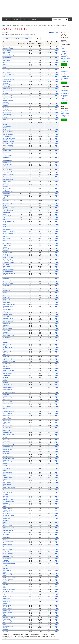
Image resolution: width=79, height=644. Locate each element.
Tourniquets (6, 195)
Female (5, 219)
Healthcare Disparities (9, 231)
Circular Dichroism (8, 526)
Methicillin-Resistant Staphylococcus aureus (9, 389)
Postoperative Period (9, 176)
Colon (5, 62)
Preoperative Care (8, 192)
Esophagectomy (8, 329)
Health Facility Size (9, 270)
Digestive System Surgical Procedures (66, 60)
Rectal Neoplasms (8, 47)
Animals (6, 631)
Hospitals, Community (9, 415)
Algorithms (6, 455)
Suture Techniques (8, 401)
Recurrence (6, 439)
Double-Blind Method (9, 488)
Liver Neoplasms (8, 432)
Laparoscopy (7, 61)
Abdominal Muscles (9, 74)
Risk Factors (7, 356)
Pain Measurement (8, 457)
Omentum (6, 289)
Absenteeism (7, 287)
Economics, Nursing (9, 481)
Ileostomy (6, 332)
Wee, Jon (64, 117)
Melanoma (6, 278)
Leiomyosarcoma (8, 318)
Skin (5, 443)
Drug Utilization (7, 346)
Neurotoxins (7, 323)
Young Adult (7, 498)
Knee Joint (6, 600)
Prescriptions (7, 254)
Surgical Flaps (7, 396)
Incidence (6, 251)
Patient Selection (8, 426)
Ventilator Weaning (8, 543)
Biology (5, 292)
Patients (6, 548)
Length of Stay (7, 94)
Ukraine (5, 327)
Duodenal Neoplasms (9, 273)
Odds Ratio (6, 616)
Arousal (5, 405)
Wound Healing (8, 413)
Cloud (7, 39)
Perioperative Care (8, 235)
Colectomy (6, 76)
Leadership (6, 249)
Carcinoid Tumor (8, 130)
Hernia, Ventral (7, 268)
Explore (64, 64)
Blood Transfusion (8, 579)
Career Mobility (7, 285)
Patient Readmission (9, 398)
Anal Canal (6, 152)
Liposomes (6, 325)
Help (25, 19)
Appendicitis (7, 87)
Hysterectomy (7, 344)
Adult (5, 320)
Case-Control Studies (9, 617)
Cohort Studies (7, 596)
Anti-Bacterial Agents (9, 501)
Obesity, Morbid (8, 360)
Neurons (6, 630)
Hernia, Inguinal (8, 298)
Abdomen (6, 107)
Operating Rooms (8, 557)
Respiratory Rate (8, 550)
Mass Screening (8, 621)
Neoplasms (6, 576)
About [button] (16, 19)
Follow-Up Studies (8, 204)
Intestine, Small (8, 315)
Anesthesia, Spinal (8, 173)
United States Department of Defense (7, 484)
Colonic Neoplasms (9, 104)
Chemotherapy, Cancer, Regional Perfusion (8, 100)
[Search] (59, 19)
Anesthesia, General (9, 216)
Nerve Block (7, 212)
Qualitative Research (9, 508)
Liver (5, 624)
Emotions (6, 467)
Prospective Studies (9, 336)
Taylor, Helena (65, 114)
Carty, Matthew (65, 112)
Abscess (6, 496)
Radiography (7, 610)
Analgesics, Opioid (8, 143)
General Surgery (8, 410)
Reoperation (7, 538)
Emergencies (7, 513)
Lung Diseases (7, 605)
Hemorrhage (7, 368)
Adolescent (6, 551)
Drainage (6, 382)
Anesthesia (6, 581)
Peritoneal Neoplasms (9, 97)
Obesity (5, 476)
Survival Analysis (8, 244)
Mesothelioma (7, 334)
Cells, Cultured (7, 623)
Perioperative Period (9, 500)
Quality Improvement (9, 358)
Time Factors (7, 375)
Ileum (5, 294)
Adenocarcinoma (8, 169)
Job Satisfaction (8, 330)
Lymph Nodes (7, 106)
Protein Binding (7, 609)
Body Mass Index (8, 403)
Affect (5, 595)
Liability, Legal (7, 282)
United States (7, 238)
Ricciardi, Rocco (65, 93)
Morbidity (6, 584)
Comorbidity (7, 619)
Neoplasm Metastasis (9, 589)
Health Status (7, 441)
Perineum (6, 92)
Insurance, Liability (8, 271)
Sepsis (5, 237)
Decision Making (8, 607)
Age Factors (7, 266)
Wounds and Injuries (9, 574)
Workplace (6, 316)
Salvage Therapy (8, 363)
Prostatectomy (7, 372)
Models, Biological (8, 626)
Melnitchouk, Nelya (64, 72)
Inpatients (6, 614)
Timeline (27, 39)
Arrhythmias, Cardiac (9, 412)
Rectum (5, 64)
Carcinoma (6, 206)
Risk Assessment (8, 628)
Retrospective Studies (9, 200)
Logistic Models (8, 450)
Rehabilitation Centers (9, 296)
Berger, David (65, 95)
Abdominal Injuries (8, 145)
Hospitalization (7, 400)
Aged (5, 218)
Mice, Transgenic (8, 612)
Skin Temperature (8, 541)
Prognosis (6, 264)
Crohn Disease (7, 150)
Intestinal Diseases (8, 531)
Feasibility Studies (8, 591)
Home (7, 19)
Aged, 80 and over (8, 242)
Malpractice (6, 157)
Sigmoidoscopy (7, 280)
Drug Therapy (7, 303)
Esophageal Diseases (9, 304)
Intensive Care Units (9, 175)
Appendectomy (7, 52)
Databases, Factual (9, 116)
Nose (5, 349)
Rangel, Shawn (65, 100)
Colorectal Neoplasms (9, 171)
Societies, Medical (8, 427)
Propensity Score (8, 164)
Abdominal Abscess (9, 80)
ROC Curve (6, 598)
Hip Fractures (7, 228)
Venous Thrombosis (9, 445)
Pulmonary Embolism (9, 474)
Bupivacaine (7, 73)
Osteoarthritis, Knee (9, 458)
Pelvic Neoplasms (8, 284)
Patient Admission (8, 135)
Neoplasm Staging (8, 85)
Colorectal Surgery (8, 49)
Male (5, 214)
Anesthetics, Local (8, 211)
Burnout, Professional (9, 393)
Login (4, 26)
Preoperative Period (9, 515)
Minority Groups (8, 562)
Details (36, 39)
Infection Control (8, 162)
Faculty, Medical (8, 252)
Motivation (6, 583)
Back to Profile (54, 33)
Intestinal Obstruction (9, 362)
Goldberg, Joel (65, 77)
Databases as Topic (9, 142)
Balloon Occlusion (8, 462)
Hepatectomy (7, 230)
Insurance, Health (8, 593)
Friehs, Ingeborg (66, 110)
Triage (5, 118)
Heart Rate (6, 460)
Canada (6, 560)
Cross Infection (7, 420)
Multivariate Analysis (9, 370)
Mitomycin (6, 503)
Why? (57, 47)
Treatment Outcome (9, 263)
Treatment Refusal (8, 95)
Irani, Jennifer (65, 78)
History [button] (34, 19)
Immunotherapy (8, 472)
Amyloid (6, 377)
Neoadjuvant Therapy (9, 577)
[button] (69, 19)
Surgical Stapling (8, 348)
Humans (6, 202)
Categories (17, 39)
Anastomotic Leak (8, 233)
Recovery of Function (9, 517)
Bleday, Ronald (65, 75)
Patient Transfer (8, 374)
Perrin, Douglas (65, 115)
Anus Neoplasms (8, 50)
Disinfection (6, 291)
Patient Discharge (8, 322)
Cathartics (6, 313)
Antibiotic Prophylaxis (9, 138)
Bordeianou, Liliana (64, 98)
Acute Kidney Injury (9, 434)
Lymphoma (6, 394)
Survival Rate (7, 136)
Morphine (6, 240)
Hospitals (6, 539)
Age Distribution (8, 558)
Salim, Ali (64, 80)
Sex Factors (7, 532)
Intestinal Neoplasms (9, 140)
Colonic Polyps (7, 351)
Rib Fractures (7, 78)
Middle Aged (7, 193)
